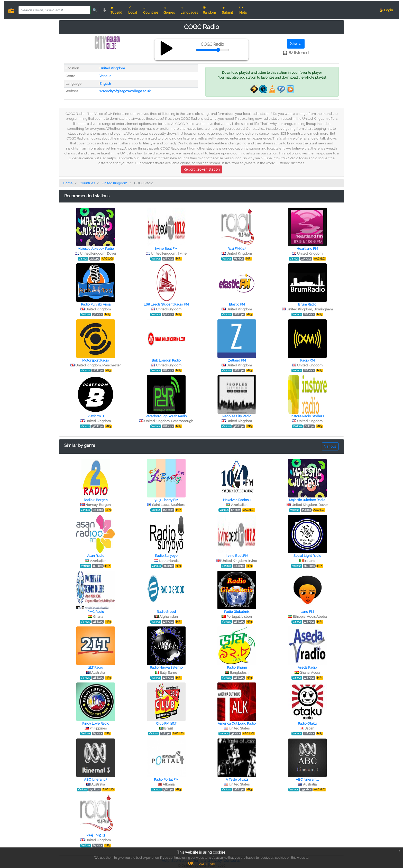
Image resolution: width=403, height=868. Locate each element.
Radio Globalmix (237, 612)
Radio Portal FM (166, 779)
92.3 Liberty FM (166, 500)
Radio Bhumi (237, 667)
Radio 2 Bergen (96, 500)
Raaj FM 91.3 (237, 249)
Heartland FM (307, 249)
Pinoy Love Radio (96, 723)
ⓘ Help (243, 10)
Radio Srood (166, 612)
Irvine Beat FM (166, 249)
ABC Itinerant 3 (96, 779)
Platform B (96, 416)
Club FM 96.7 (166, 723)
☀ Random (209, 10)
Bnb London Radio (166, 360)
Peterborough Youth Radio (166, 416)
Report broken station (202, 169)
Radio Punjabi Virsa (96, 304)
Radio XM (307, 360)
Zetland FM (237, 360)
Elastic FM (237, 304)
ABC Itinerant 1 (307, 779)
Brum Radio (307, 304)
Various (105, 76)
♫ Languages (189, 10)
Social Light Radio (307, 556)
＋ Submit (227, 10)
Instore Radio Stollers (307, 416)
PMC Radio (96, 612)
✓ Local (133, 10)
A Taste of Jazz (237, 779)
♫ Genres (169, 10)
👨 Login (386, 10)
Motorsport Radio (96, 360)
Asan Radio (96, 556)
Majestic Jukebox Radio (96, 249)
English (105, 84)
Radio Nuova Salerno (166, 667)
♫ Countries (151, 10)
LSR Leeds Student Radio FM (166, 304)
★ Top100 (116, 10)
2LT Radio (96, 667)
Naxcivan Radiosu (237, 500)
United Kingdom (112, 68)
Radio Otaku (307, 723)
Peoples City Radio (237, 416)
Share (296, 44)
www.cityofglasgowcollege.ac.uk (125, 91)
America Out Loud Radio (237, 723)
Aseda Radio (307, 667)
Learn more (207, 864)
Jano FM (307, 612)
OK (191, 863)
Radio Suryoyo (166, 556)
